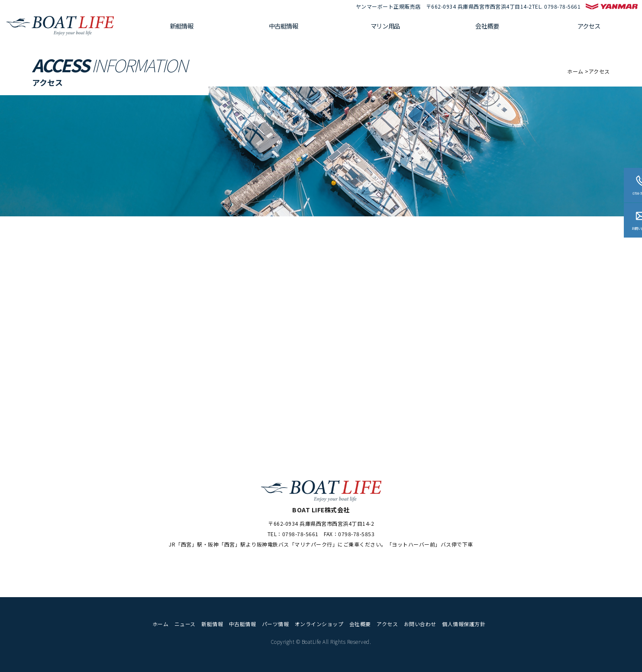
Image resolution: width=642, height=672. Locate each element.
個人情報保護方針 (464, 624)
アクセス (592, 28)
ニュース (185, 624)
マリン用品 (403, 28)
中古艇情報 (307, 28)
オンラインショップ (319, 624)
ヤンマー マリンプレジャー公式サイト (612, 6)
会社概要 (497, 28)
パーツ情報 (276, 624)
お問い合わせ (420, 624)
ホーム (575, 71)
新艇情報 (212, 28)
